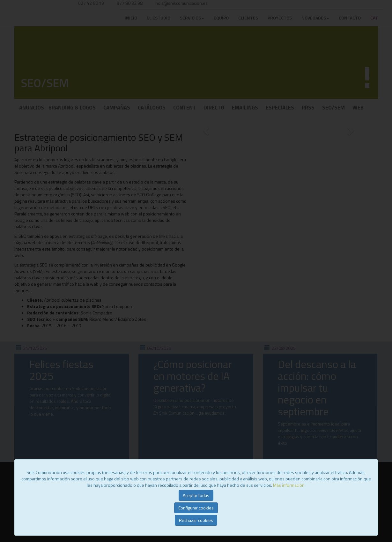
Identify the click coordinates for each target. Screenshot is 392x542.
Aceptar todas (196, 495)
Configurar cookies (196, 508)
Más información (289, 485)
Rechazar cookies (196, 520)
